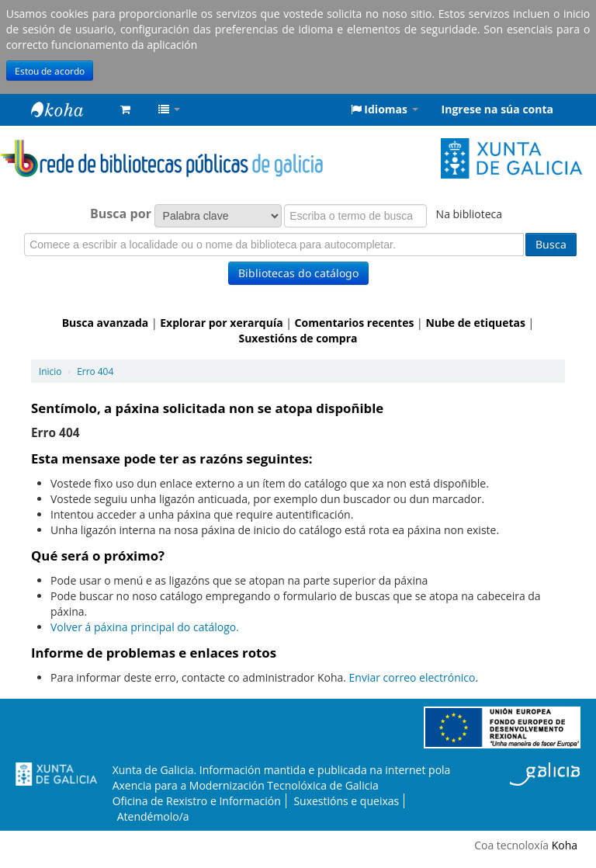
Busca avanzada (106, 323)
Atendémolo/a (153, 816)
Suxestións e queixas (346, 801)
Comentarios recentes (355, 323)
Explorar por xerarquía (221, 323)
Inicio (50, 371)
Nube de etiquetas (475, 323)
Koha (565, 845)
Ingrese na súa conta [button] (497, 109)
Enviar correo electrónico (412, 677)
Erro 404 (95, 371)
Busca (551, 244)
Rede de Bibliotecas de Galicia (70, 109)
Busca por (121, 214)
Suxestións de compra (298, 338)
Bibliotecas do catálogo (298, 273)
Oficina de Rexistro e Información (197, 801)
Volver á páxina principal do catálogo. (145, 627)
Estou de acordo (50, 71)
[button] (125, 109)
